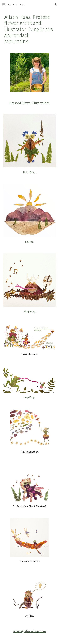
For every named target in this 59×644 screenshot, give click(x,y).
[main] (30, 29)
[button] (4, 4)
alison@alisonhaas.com (29, 631)
